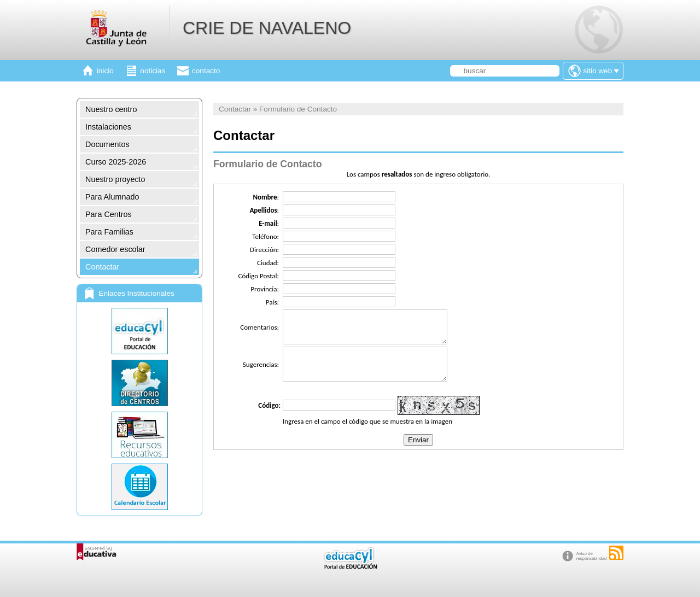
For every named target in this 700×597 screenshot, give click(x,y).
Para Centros (109, 214)
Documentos (107, 144)
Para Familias (109, 232)
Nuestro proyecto (115, 179)
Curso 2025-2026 (116, 162)
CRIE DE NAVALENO (267, 28)
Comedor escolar (115, 249)
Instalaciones (108, 127)
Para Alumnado (112, 197)
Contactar (102, 267)
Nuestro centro (111, 109)
